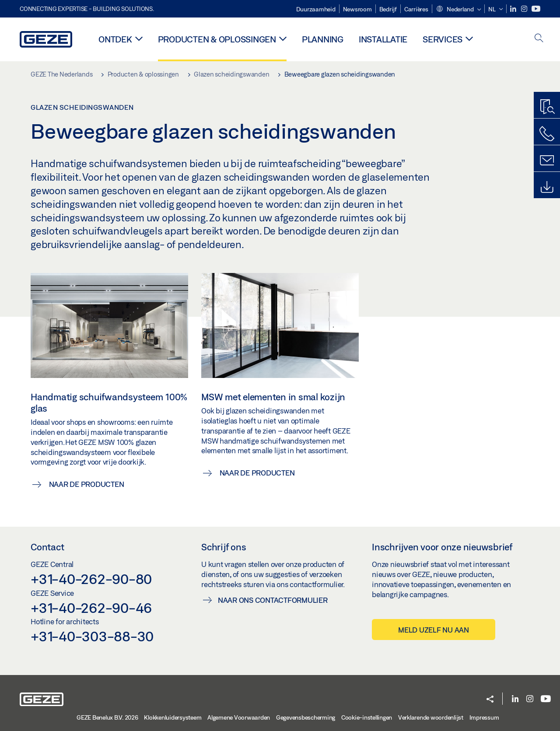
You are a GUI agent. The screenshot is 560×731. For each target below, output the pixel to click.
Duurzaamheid (316, 9)
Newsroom (357, 9)
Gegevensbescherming (306, 717)
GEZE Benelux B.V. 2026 (107, 717)
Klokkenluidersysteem (173, 717)
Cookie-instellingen (367, 717)
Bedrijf (388, 9)
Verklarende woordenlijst (431, 717)
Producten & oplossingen (217, 39)
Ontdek (115, 39)
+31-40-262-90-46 (91, 608)
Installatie (383, 39)
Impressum (484, 717)
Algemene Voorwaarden (239, 717)
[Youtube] (536, 9)
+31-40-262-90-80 (91, 579)
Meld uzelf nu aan (434, 630)
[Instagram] (525, 9)
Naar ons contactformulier (273, 600)
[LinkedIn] (514, 9)
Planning (323, 39)
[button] (458, 10)
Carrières (416, 9)
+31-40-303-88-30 (92, 636)
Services (443, 39)
